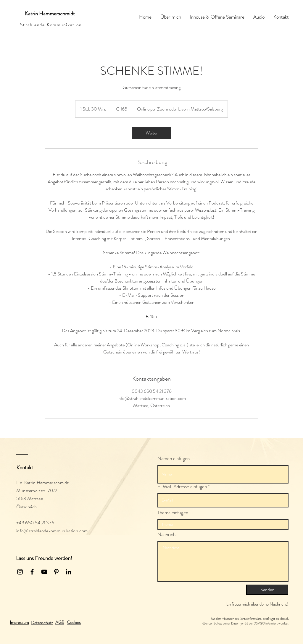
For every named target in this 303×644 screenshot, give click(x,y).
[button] (74, 622)
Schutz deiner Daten (226, 623)
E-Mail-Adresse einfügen (182, 487)
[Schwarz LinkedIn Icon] (69, 572)
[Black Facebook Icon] (32, 572)
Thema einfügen (173, 513)
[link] (151, 133)
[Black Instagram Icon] (20, 572)
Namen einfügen (174, 459)
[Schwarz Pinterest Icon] (56, 572)
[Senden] (267, 590)
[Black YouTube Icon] (44, 572)
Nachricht (167, 534)
